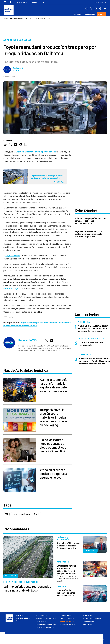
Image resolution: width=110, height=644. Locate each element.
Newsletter (22, 2)
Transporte (41, 622)
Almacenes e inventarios (46, 625)
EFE (7, 514)
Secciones (77, 14)
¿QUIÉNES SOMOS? (90, 622)
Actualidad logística (17, 40)
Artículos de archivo (45, 628)
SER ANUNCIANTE (67, 622)
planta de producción (21, 514)
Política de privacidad (92, 619)
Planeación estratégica (46, 619)
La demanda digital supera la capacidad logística (32, 18)
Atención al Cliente (67, 625)
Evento (101, 14)
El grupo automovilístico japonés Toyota (36, 152)
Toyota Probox (13, 256)
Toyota (37, 514)
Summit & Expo (23, 618)
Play (43, 2)
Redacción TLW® (19, 69)
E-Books (34, 2)
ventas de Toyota (12, 289)
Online (20, 616)
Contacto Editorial (68, 619)
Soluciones (90, 14)
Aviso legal (87, 625)
